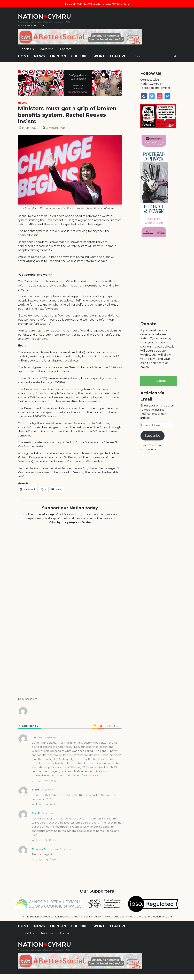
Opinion (58, 56)
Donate (161, 381)
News (40, 56)
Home (23, 56)
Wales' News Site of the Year (31, 25)
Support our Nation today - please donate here (97, 4)
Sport (99, 56)
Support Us (26, 49)
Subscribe (153, 436)
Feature (118, 56)
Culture (79, 56)
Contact (66, 49)
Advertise (47, 49)
